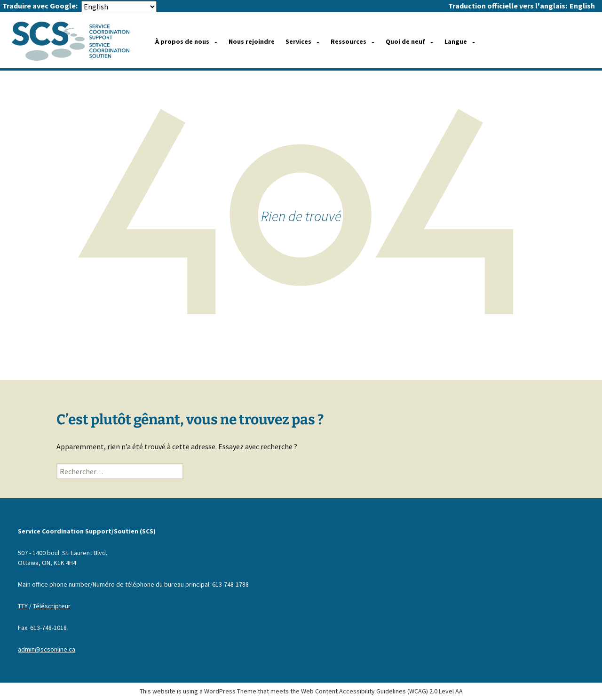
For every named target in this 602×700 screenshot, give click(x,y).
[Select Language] (119, 7)
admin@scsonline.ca (47, 649)
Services (298, 41)
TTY (23, 606)
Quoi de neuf (405, 41)
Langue (456, 41)
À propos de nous (182, 41)
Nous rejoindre (252, 41)
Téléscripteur (52, 606)
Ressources (349, 41)
